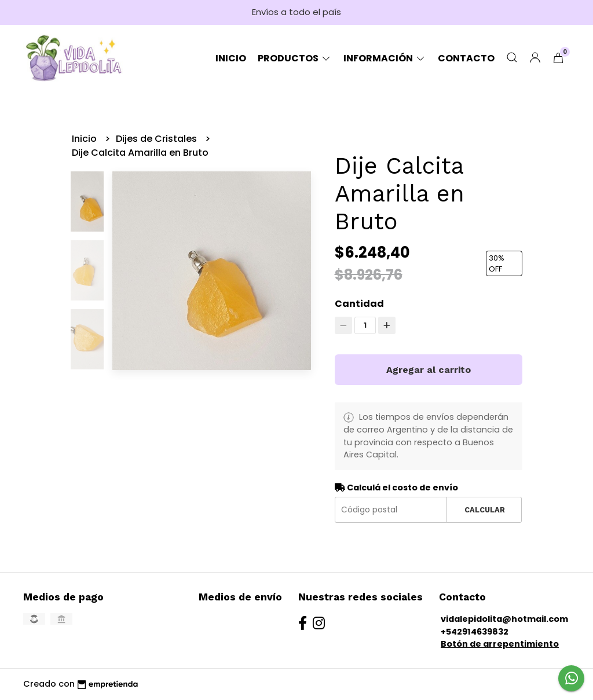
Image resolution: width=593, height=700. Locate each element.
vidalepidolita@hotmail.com (504, 619)
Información (385, 58)
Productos (295, 58)
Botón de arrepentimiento (500, 644)
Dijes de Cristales (158, 139)
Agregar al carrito (429, 370)
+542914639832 (475, 632)
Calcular (485, 510)
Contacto (466, 58)
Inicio (231, 58)
